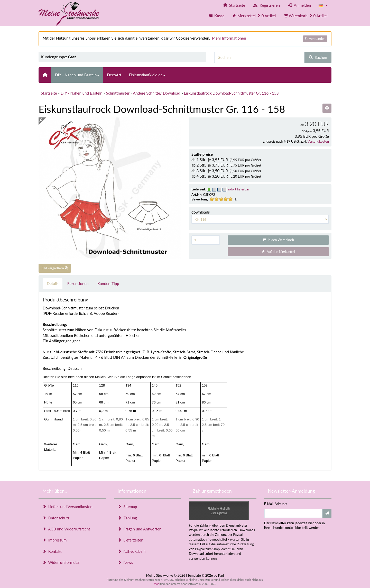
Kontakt (52, 551)
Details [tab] (53, 283)
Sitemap (127, 507)
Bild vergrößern (55, 268)
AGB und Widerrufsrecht (66, 529)
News (125, 562)
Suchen (318, 57)
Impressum (54, 540)
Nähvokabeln (132, 551)
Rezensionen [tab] (78, 283)
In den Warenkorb (278, 240)
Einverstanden (315, 39)
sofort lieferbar (238, 189)
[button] (323, 5)
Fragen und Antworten (140, 529)
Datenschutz (56, 518)
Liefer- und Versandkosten (67, 507)
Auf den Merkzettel (278, 252)
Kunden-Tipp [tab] (108, 283)
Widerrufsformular (61, 562)
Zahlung (127, 518)
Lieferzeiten (131, 540)
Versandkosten (318, 141)
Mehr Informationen (229, 38)
